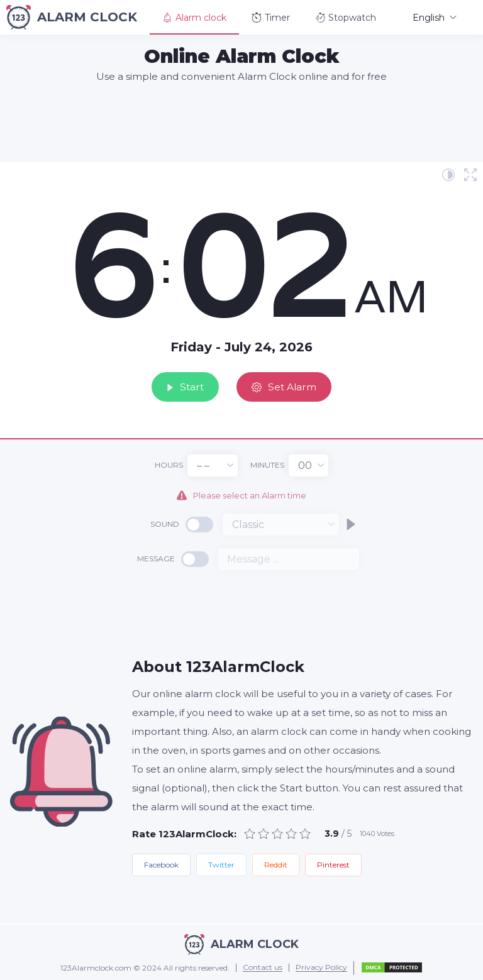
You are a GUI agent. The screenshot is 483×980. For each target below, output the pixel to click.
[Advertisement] (241, 122)
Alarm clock (194, 18)
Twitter (221, 864)
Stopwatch (346, 18)
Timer (271, 18)
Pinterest (333, 864)
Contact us (263, 967)
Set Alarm (289, 385)
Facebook (161, 864)
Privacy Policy (321, 967)
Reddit (276, 864)
